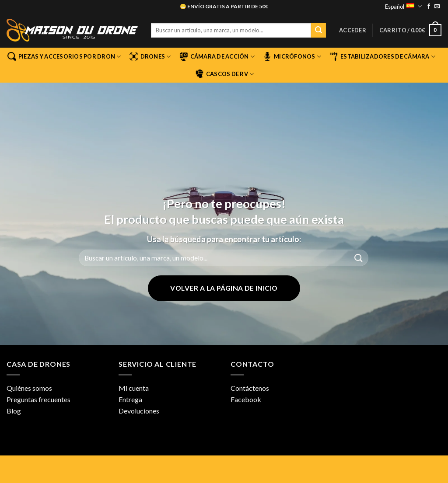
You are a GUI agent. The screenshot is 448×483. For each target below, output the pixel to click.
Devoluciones (139, 411)
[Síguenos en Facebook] (429, 7)
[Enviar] (318, 30)
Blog (14, 411)
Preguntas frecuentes (38, 399)
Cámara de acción (217, 56)
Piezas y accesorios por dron (64, 56)
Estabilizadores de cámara (382, 56)
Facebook (246, 399)
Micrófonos (292, 56)
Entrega (130, 399)
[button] (353, 30)
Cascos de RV (225, 74)
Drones (150, 56)
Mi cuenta (134, 388)
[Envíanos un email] (437, 7)
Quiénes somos (29, 388)
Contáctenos (250, 388)
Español (403, 6)
